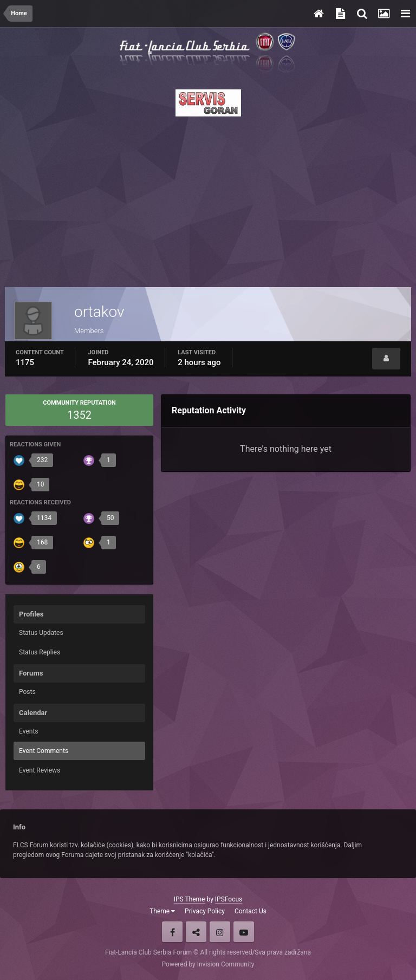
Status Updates (41, 633)
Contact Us (251, 911)
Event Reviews (40, 770)
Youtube (244, 932)
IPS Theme (190, 899)
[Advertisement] (208, 199)
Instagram (220, 932)
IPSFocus (229, 899)
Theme (162, 911)
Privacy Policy (205, 911)
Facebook (172, 932)
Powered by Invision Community (208, 964)
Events (29, 731)
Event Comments (44, 751)
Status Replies (40, 652)
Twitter (196, 932)
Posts (27, 692)
